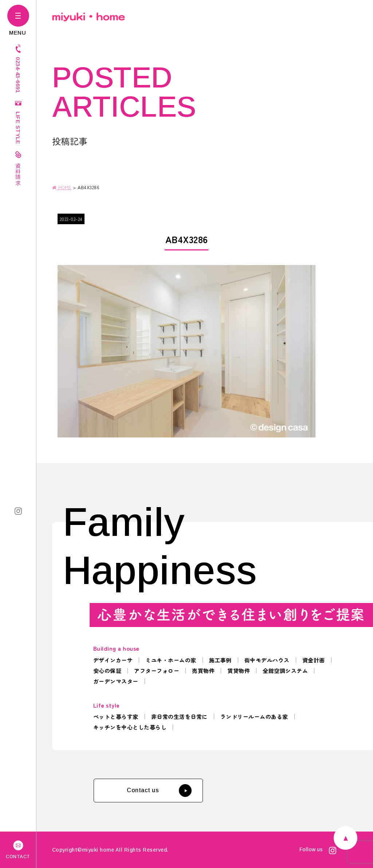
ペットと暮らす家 (116, 717)
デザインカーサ (113, 660)
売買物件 (203, 671)
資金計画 (314, 660)
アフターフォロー (157, 671)
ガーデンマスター (116, 681)
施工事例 (220, 660)
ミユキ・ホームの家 (171, 660)
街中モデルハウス (267, 660)
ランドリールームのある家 (254, 717)
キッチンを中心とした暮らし (130, 727)
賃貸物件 (239, 671)
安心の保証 (107, 671)
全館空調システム (285, 671)
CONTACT (18, 849)
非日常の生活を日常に (179, 717)
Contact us (159, 791)
